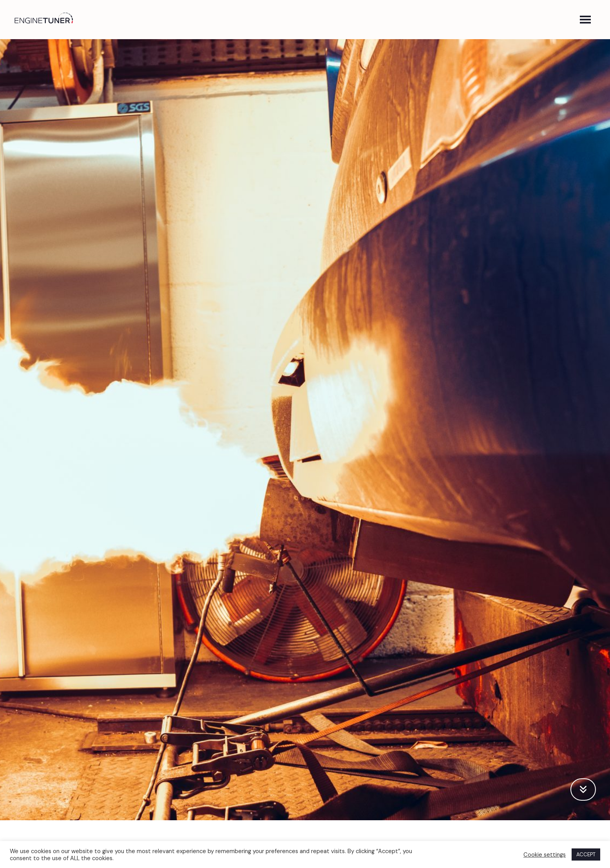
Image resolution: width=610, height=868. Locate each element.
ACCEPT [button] (586, 854)
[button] (585, 20)
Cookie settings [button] (545, 855)
